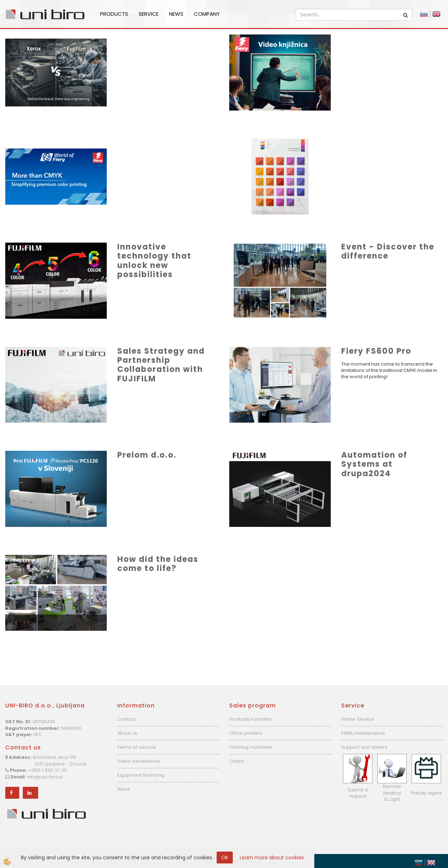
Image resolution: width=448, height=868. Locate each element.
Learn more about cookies (272, 858)
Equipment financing (141, 775)
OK (225, 858)
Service (149, 14)
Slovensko (424, 14)
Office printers (246, 733)
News (176, 14)
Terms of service (136, 747)
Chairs (237, 761)
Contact (126, 719)
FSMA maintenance (363, 733)
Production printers (251, 719)
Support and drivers (364, 747)
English (436, 14)
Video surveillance (139, 761)
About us (127, 733)
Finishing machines (251, 747)
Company (207, 14)
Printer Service (358, 719)
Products (114, 14)
